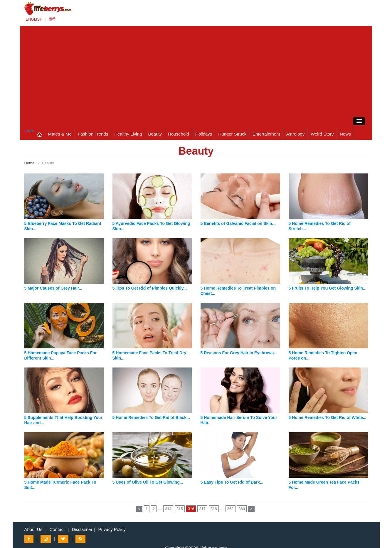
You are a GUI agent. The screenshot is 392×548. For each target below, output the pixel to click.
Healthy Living (128, 134)
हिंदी (52, 19)
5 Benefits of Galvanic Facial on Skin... (238, 223)
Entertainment (266, 134)
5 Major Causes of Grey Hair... (53, 288)
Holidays (204, 134)
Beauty (155, 134)
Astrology (296, 134)
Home (30, 163)
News (345, 134)
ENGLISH (34, 19)
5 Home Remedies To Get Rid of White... (328, 417)
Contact (57, 529)
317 (202, 509)
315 (180, 509)
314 (168, 509)
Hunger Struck (232, 134)
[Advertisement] (196, 70)
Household (179, 134)
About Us (33, 529)
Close (29, 131)
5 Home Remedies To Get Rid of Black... (151, 417)
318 (214, 509)
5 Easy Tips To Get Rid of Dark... (232, 482)
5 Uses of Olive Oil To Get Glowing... (148, 482)
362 (231, 509)
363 (242, 509)
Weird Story (322, 134)
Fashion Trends (93, 134)
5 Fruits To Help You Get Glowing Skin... (328, 288)
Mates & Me (60, 134)
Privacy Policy (112, 529)
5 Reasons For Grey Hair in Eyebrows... (239, 353)
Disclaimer (82, 529)
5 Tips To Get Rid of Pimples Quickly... (150, 288)
